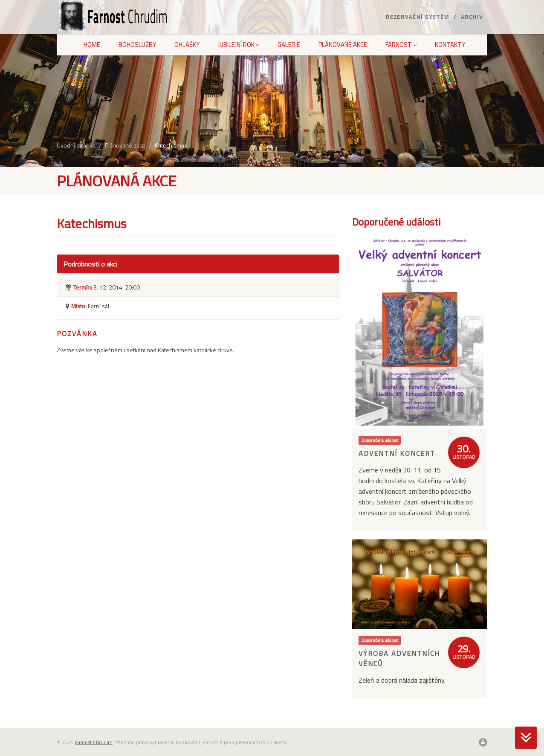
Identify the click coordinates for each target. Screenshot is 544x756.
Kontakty (450, 45)
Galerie (289, 45)
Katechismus (171, 145)
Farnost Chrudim (94, 742)
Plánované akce (343, 45)
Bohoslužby (137, 45)
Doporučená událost (380, 440)
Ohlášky (187, 45)
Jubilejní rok (239, 45)
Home (92, 45)
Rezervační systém (418, 17)
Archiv (472, 17)
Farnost (401, 45)
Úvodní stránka (76, 145)
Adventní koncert (397, 453)
